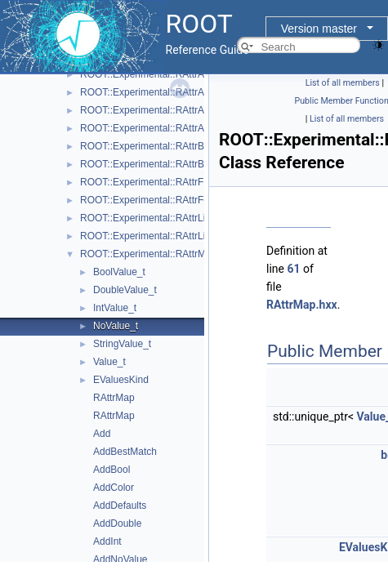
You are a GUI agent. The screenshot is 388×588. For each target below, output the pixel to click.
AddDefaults (120, 506)
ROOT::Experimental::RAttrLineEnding (163, 236)
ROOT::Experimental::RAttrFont (149, 200)
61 (293, 269)
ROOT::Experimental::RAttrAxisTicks (159, 110)
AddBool (111, 470)
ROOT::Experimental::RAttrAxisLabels (163, 92)
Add (102, 434)
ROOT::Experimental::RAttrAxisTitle (157, 128)
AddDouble (117, 523)
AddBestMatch (125, 452)
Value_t (109, 362)
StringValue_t (122, 344)
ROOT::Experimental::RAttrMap (148, 254)
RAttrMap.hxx (302, 305)
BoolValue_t (119, 272)
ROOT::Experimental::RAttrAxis (148, 74)
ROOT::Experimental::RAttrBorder (154, 164)
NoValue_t (116, 326)
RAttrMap (114, 398)
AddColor (114, 488)
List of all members (343, 83)
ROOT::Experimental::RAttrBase (150, 146)
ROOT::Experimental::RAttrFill (145, 182)
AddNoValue (120, 559)
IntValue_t (115, 308)
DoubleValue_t (125, 290)
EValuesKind (121, 380)
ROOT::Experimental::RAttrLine (148, 218)
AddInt (107, 541)
